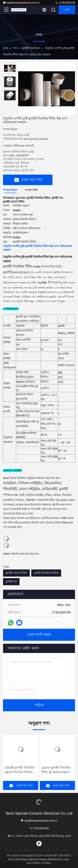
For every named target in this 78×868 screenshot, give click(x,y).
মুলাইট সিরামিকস (31, 48)
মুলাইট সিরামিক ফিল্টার (46, 573)
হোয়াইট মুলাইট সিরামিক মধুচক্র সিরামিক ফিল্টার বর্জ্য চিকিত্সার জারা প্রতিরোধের (19, 770)
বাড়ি (5, 48)
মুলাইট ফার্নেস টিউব (16, 573)
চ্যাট (67, 10)
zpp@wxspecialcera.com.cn (21, 3)
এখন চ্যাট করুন (39, 635)
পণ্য (15, 48)
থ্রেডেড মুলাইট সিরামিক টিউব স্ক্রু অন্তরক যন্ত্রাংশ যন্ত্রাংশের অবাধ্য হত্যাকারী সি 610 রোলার (57, 770)
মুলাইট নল (11, 581)
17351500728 (65, 3)
